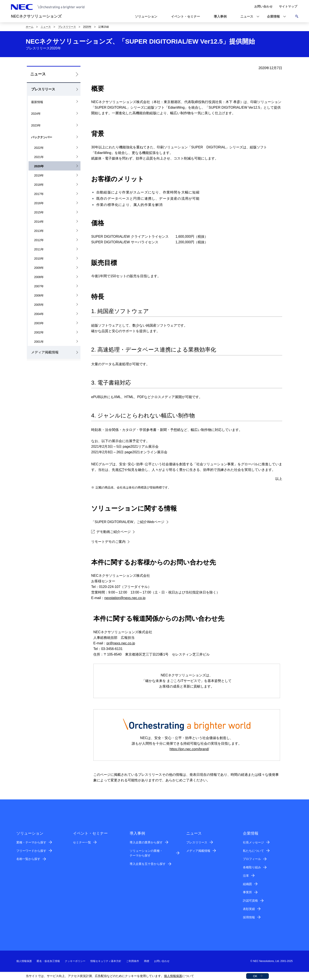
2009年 (39, 268)
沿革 (246, 876)
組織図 (247, 884)
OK (255, 976)
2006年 (39, 295)
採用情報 (249, 917)
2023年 (36, 125)
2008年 (39, 277)
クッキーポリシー (75, 961)
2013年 (39, 231)
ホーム (30, 27)
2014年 (39, 222)
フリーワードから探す (31, 851)
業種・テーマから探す (31, 842)
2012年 (39, 240)
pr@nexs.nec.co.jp (121, 643)
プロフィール (252, 859)
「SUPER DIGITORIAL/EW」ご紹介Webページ (128, 522)
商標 (147, 961)
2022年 (39, 148)
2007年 (39, 286)
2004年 (39, 314)
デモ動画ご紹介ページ (111, 532)
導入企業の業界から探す (146, 842)
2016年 (39, 203)
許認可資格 (250, 901)
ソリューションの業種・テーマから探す (146, 853)
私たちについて (253, 851)
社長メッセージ (253, 842)
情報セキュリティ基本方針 (106, 961)
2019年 (39, 175)
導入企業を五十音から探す (148, 864)
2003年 (39, 323)
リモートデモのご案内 (108, 542)
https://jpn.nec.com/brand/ (189, 749)
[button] (248, 17)
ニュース (46, 27)
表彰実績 (249, 909)
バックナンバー (42, 137)
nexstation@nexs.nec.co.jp (125, 598)
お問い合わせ (162, 961)
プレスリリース (67, 27)
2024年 (36, 114)
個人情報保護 (173, 976)
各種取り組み (252, 867)
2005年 (39, 305)
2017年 (39, 194)
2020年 (87, 27)
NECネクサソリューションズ (36, 16)
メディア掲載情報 (45, 352)
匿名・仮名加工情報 (48, 961)
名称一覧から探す (28, 859)
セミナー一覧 (82, 842)
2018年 (39, 185)
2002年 (39, 332)
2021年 (39, 157)
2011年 (39, 249)
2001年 (39, 342)
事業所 (247, 892)
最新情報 (37, 102)
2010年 (39, 259)
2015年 (39, 212)
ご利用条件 (133, 961)
